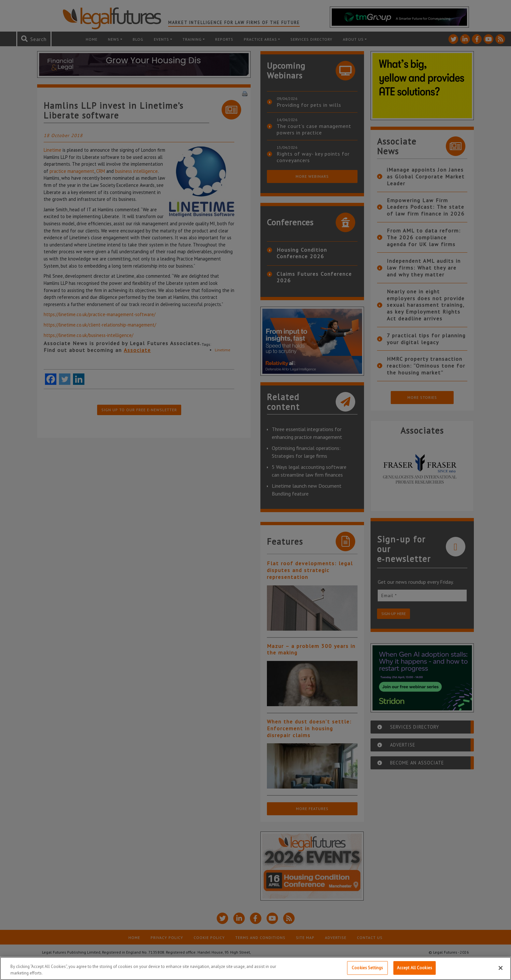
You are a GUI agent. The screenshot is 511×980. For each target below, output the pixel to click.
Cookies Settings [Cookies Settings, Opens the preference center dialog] (367, 968)
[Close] (501, 968)
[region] (255, 968)
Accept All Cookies (415, 968)
